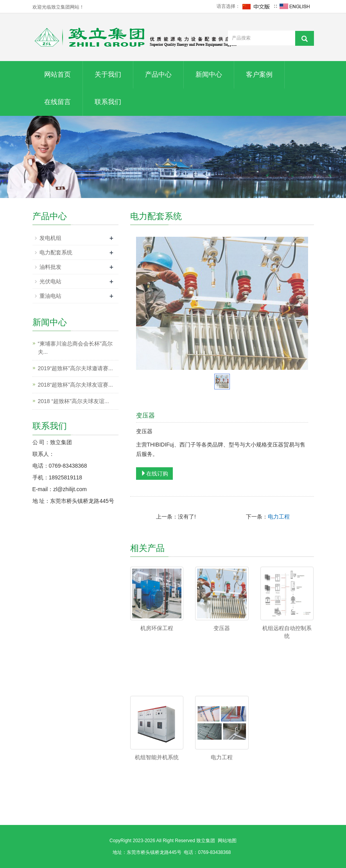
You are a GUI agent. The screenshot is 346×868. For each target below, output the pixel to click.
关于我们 (108, 75)
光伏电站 (50, 281)
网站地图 (227, 841)
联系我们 (108, 102)
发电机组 (50, 238)
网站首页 (57, 75)
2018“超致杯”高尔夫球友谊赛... (75, 385)
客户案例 (259, 75)
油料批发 (50, 267)
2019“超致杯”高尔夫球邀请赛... (75, 368)
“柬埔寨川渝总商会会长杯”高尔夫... (75, 348)
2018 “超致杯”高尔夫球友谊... (74, 401)
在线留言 (57, 102)
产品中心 (158, 75)
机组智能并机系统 (157, 757)
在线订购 (154, 474)
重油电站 (50, 296)
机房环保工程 (157, 628)
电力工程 (279, 517)
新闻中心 (209, 75)
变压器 (222, 628)
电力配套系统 (56, 252)
